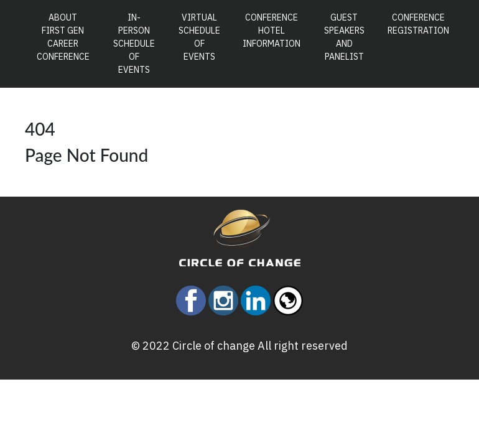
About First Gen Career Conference (66, 37)
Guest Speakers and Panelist (344, 37)
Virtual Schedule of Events (199, 37)
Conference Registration (418, 24)
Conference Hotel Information (272, 30)
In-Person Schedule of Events (134, 44)
